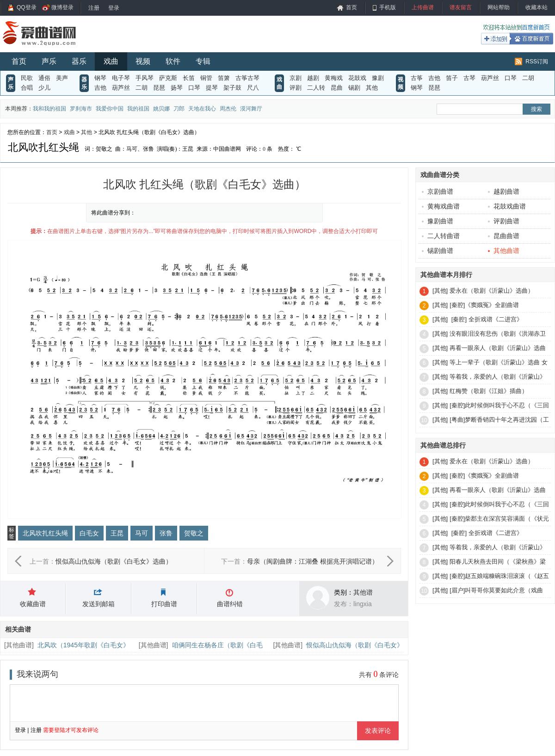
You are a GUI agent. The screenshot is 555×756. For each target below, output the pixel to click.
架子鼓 (232, 88)
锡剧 (354, 88)
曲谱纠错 (230, 604)
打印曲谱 (164, 604)
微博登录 (62, 7)
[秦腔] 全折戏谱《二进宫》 (486, 319)
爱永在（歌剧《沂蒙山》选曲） (492, 291)
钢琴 (100, 78)
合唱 (27, 88)
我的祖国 (138, 109)
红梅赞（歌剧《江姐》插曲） (489, 391)
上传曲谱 (423, 7)
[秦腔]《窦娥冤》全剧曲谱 (484, 305)
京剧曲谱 (438, 191)
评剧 (296, 88)
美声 (62, 78)
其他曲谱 (19, 645)
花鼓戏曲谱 (507, 206)
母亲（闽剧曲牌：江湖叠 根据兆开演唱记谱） (313, 561)
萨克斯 (168, 78)
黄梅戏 (334, 78)
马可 (142, 533)
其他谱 (363, 592)
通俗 (44, 78)
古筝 (417, 78)
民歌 (27, 78)
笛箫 (224, 78)
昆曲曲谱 (504, 236)
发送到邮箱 (99, 604)
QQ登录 (27, 7)
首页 (351, 7)
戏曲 (111, 61)
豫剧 (378, 78)
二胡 (142, 88)
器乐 (79, 61)
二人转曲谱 (441, 236)
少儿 (44, 88)
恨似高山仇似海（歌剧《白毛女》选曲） (114, 561)
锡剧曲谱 (438, 251)
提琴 (212, 88)
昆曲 (337, 88)
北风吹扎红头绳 (45, 533)
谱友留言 (461, 7)
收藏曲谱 (33, 604)
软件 (173, 61)
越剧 (313, 78)
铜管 (206, 78)
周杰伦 (228, 109)
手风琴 (145, 78)
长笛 (189, 78)
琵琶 (159, 88)
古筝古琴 (247, 78)
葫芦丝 (121, 88)
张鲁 (166, 533)
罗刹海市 (81, 109)
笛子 (452, 78)
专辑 (203, 61)
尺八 (253, 88)
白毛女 (89, 533)
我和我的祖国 (49, 109)
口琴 (194, 88)
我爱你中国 (110, 109)
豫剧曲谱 (438, 221)
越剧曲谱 (504, 191)
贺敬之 (194, 533)
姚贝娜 (161, 109)
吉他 (100, 88)
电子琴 (121, 78)
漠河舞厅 (251, 109)
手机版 (388, 7)
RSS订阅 (537, 61)
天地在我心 (202, 109)
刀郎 (179, 109)
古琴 (469, 78)
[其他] (440, 291)
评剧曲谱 (504, 221)
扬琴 (177, 88)
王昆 (117, 533)
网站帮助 (499, 7)
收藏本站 (536, 7)
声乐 (49, 61)
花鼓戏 (357, 78)
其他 (372, 88)
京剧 (296, 78)
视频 (143, 61)
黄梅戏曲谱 (441, 206)
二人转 (316, 88)
